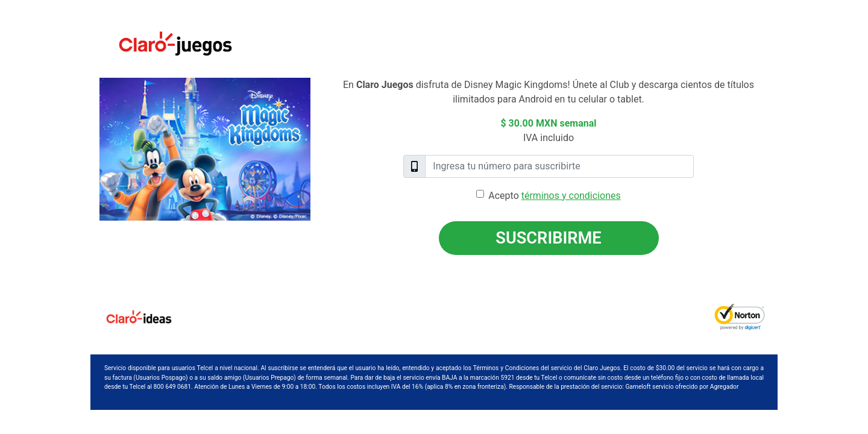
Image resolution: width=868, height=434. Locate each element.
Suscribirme (548, 238)
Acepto (554, 196)
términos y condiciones (571, 196)
